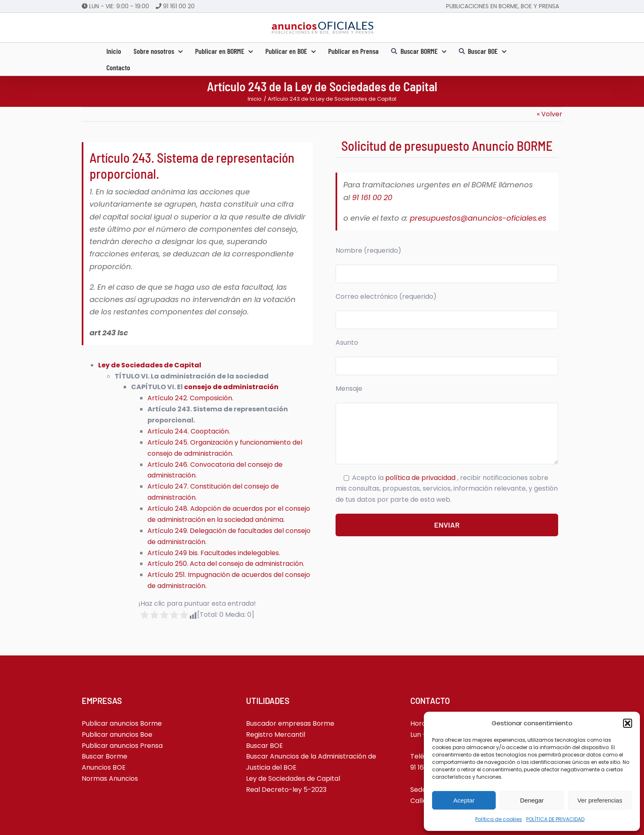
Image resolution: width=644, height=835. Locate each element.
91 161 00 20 (179, 6)
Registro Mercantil (276, 735)
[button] (628, 723)
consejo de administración (231, 387)
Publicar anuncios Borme (122, 723)
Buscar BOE (264, 746)
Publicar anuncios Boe (117, 735)
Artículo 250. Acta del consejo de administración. (226, 564)
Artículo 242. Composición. (190, 398)
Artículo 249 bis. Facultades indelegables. (214, 553)
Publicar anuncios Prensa (122, 746)
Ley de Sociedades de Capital (150, 365)
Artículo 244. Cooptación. (189, 431)
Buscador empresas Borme (290, 723)
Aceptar (464, 800)
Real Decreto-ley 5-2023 (286, 790)
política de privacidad (421, 478)
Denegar (532, 800)
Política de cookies (499, 819)
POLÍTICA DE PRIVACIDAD (555, 819)
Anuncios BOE (104, 767)
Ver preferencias (600, 800)
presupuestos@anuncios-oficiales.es (478, 218)
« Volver (550, 114)
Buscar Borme (105, 756)
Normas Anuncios (110, 778)
